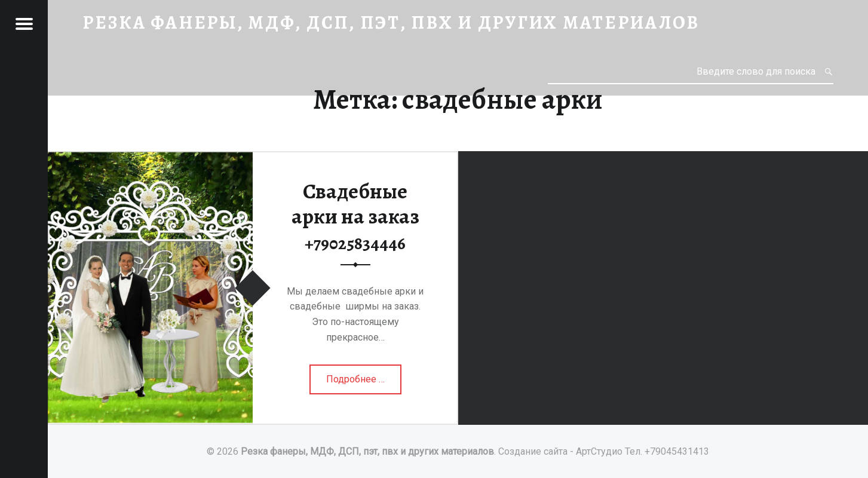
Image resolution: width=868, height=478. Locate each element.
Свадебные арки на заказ (355, 216)
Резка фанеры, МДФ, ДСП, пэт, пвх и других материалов (367, 451)
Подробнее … (356, 383)
